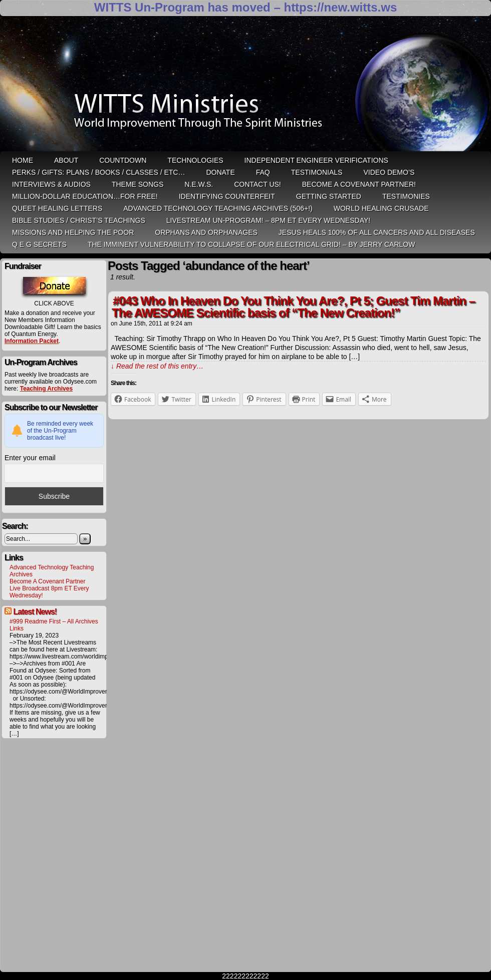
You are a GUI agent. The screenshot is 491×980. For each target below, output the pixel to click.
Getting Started (329, 196)
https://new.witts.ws (340, 7)
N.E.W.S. (199, 184)
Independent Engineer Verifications (316, 160)
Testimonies (406, 196)
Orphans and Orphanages (206, 232)
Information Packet (32, 341)
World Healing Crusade (381, 208)
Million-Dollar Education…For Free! (85, 196)
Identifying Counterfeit (227, 196)
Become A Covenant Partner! (359, 184)
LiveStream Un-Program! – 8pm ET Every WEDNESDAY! (268, 220)
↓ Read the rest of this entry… (157, 366)
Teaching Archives (46, 389)
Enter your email (30, 458)
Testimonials (317, 172)
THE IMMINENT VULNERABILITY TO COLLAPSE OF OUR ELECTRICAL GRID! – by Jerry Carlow (252, 244)
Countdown (123, 160)
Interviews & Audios (51, 184)
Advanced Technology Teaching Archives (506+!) (218, 208)
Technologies (195, 160)
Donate (220, 172)
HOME (23, 160)
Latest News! (35, 612)
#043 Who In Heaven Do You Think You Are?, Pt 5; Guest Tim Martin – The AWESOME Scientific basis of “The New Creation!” (293, 307)
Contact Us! (258, 184)
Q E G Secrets (39, 244)
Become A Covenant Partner (47, 581)
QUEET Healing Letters (57, 208)
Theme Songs (138, 184)
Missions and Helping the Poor (73, 232)
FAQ (263, 172)
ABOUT (66, 160)
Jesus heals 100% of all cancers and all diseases (377, 232)
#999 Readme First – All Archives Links (54, 625)
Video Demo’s (389, 172)
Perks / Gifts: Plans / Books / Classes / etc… (98, 172)
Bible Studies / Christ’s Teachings (79, 220)
